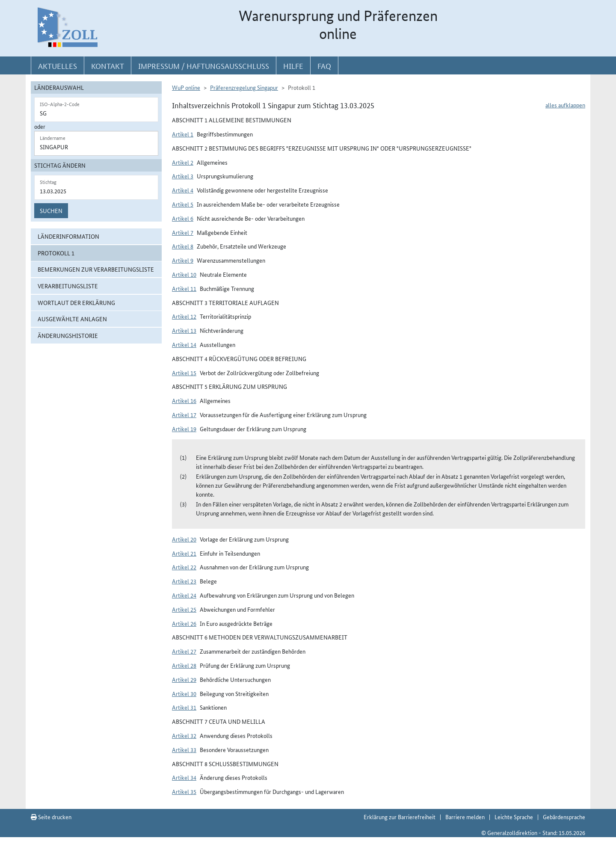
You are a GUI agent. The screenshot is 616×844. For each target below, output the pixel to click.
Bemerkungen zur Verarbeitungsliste (96, 269)
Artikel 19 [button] (184, 429)
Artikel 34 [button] (184, 777)
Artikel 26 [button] (184, 623)
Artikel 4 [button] (183, 190)
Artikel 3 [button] (183, 176)
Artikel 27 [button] (184, 651)
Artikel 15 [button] (184, 373)
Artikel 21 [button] (184, 553)
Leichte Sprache (514, 817)
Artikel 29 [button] (184, 679)
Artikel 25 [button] (184, 609)
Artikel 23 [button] (184, 581)
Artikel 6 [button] (183, 218)
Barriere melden (465, 817)
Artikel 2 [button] (183, 162)
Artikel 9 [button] (183, 260)
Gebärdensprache (564, 817)
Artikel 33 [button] (184, 749)
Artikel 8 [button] (183, 246)
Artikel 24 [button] (184, 595)
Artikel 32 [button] (184, 735)
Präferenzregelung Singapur (244, 87)
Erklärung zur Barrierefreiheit (400, 817)
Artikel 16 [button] (184, 400)
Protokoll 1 (56, 253)
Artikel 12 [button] (184, 316)
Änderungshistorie (68, 335)
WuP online (186, 87)
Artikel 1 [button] (183, 134)
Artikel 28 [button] (184, 665)
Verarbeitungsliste (68, 286)
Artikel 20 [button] (184, 539)
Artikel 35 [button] (184, 791)
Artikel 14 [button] (184, 344)
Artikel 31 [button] (184, 707)
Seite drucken (51, 817)
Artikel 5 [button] (183, 204)
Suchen (51, 210)
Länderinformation (68, 236)
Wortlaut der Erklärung (76, 302)
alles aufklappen (565, 105)
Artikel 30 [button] (184, 693)
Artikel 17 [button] (184, 415)
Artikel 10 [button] (184, 274)
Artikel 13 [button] (184, 330)
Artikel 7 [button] (183, 232)
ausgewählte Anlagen (72, 319)
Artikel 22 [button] (184, 567)
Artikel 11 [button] (184, 288)
